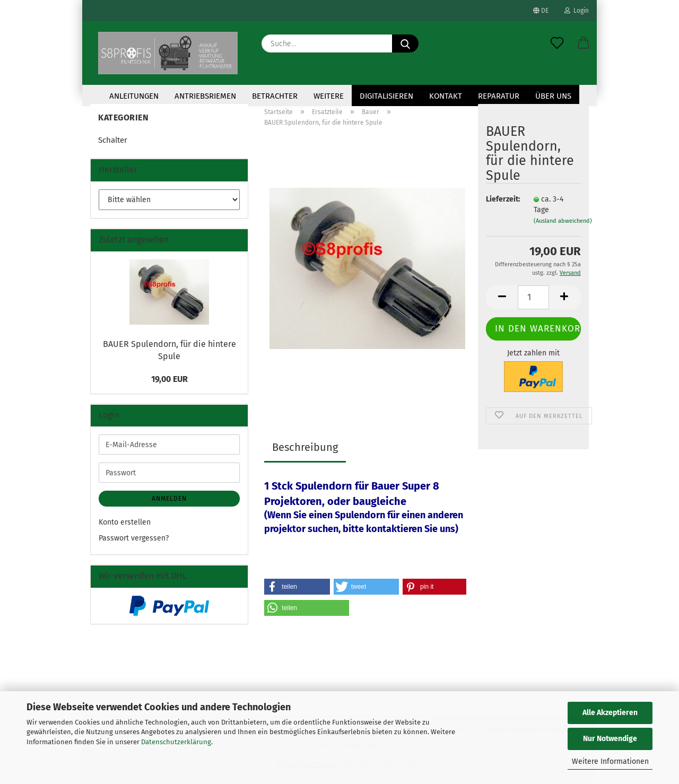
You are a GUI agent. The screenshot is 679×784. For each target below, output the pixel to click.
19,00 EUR (169, 381)
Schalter (113, 142)
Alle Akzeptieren (610, 713)
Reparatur (499, 96)
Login (577, 11)
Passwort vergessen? (134, 540)
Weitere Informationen (610, 761)
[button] (584, 43)
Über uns (553, 96)
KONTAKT (446, 96)
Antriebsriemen (205, 96)
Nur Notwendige (610, 739)
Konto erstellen (125, 524)
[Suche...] (405, 43)
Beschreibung (305, 449)
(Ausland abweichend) (563, 223)
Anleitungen (134, 96)
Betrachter (275, 96)
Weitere (329, 96)
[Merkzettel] (557, 43)
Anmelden (169, 500)
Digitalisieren (386, 96)
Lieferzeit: (502, 201)
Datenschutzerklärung (176, 742)
